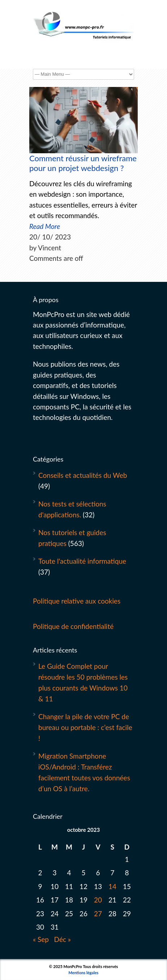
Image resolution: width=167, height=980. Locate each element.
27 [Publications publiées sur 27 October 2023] (98, 914)
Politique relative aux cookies (77, 601)
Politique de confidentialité (73, 626)
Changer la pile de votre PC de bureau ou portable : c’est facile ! (85, 727)
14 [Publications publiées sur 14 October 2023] (112, 886)
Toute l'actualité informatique (82, 561)
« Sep (41, 939)
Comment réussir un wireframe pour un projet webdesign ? (83, 163)
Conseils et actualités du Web (83, 475)
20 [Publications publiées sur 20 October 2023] (98, 900)
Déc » (63, 939)
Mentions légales (84, 973)
